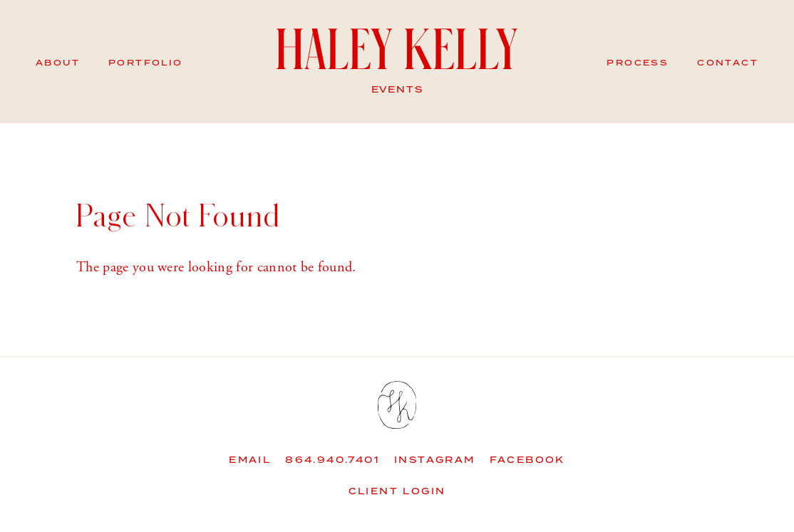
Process (638, 63)
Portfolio (146, 63)
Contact (728, 63)
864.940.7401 (332, 460)
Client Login (397, 492)
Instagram (435, 460)
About (58, 63)
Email (250, 460)
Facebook (527, 460)
